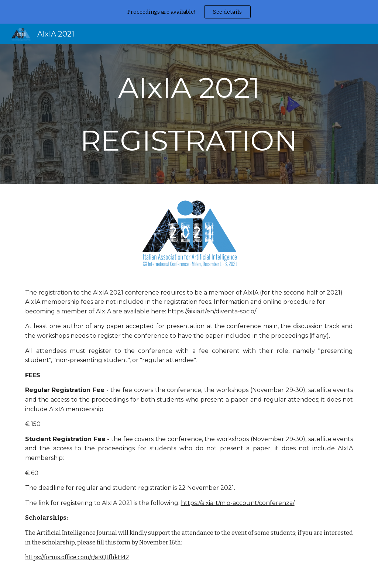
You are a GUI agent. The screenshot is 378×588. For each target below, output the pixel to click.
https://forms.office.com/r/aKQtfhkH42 (77, 557)
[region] (189, 12)
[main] (189, 114)
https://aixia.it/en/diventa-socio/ (212, 311)
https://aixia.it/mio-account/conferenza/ (238, 503)
